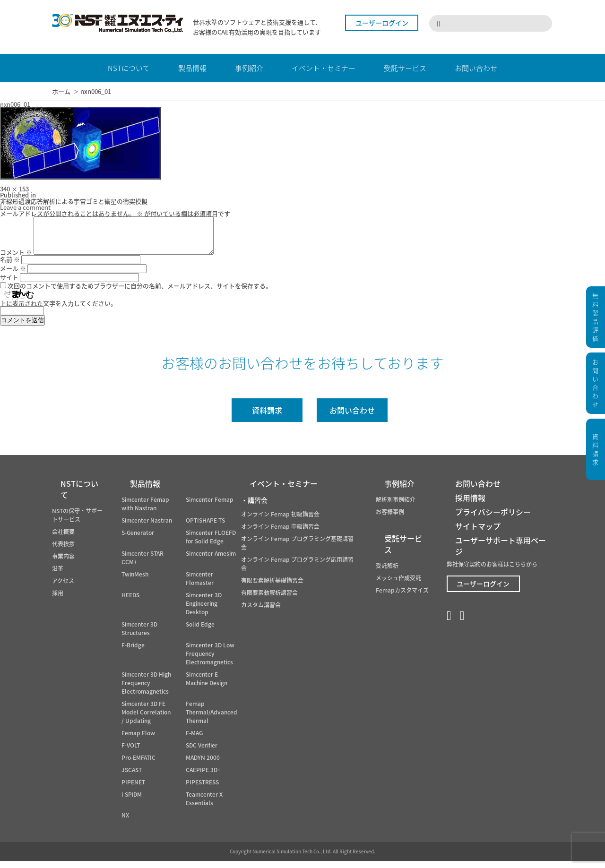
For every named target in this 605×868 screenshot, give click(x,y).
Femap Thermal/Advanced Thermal (212, 719)
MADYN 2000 (203, 765)
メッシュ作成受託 (398, 585)
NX (125, 822)
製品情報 (145, 490)
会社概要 (63, 539)
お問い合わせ (352, 417)
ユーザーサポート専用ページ (501, 553)
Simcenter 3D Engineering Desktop (204, 610)
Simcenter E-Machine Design (207, 686)
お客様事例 (390, 519)
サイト (9, 284)
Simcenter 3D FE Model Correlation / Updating (146, 719)
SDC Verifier (202, 752)
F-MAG (194, 740)
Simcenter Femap (210, 507)
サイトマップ (478, 533)
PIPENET (133, 789)
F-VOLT (131, 752)
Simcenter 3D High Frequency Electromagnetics (146, 690)
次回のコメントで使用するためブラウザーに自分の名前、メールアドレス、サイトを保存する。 (140, 293)
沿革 (58, 576)
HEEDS (130, 602)
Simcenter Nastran (147, 527)
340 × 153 (14, 189)
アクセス (63, 588)
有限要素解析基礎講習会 (272, 587)
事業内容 (63, 563)
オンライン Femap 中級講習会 (280, 533)
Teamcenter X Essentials (204, 806)
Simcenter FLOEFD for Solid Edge (211, 544)
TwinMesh (135, 581)
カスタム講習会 (261, 612)
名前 (10, 266)
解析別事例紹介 (396, 507)
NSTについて (79, 496)
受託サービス (403, 551)
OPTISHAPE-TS (205, 527)
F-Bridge (133, 652)
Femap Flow (138, 740)
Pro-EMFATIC (138, 765)
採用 (58, 600)
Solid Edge (200, 631)
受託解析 (387, 573)
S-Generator (138, 540)
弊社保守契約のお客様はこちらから (492, 571)
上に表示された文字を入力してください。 (58, 310)
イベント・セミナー (284, 490)
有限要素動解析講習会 (269, 600)
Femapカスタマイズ (402, 597)
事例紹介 (399, 490)
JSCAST (132, 777)
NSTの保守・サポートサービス (77, 522)
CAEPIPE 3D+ (203, 777)
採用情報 (470, 505)
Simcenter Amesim (211, 560)
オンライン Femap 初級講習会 (280, 521)
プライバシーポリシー (493, 519)
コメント (16, 259)
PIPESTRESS (202, 789)
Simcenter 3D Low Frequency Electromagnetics (210, 661)
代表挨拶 (63, 551)
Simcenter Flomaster (200, 585)
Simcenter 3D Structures (139, 636)
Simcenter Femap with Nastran (145, 511)
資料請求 (267, 417)
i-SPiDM (132, 801)
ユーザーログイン (382, 23)
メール (13, 275)
